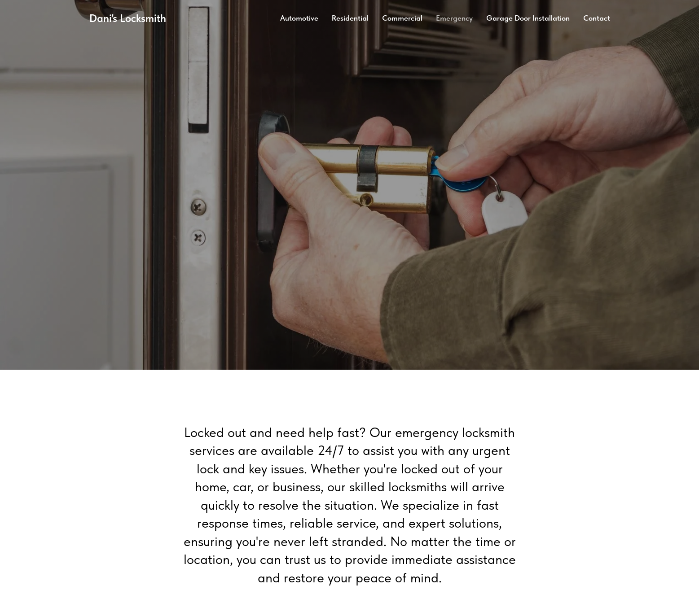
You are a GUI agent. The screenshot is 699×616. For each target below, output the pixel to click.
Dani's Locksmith (128, 18)
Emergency (454, 18)
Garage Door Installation (528, 18)
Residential (350, 18)
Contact (597, 18)
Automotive (299, 18)
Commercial (402, 18)
